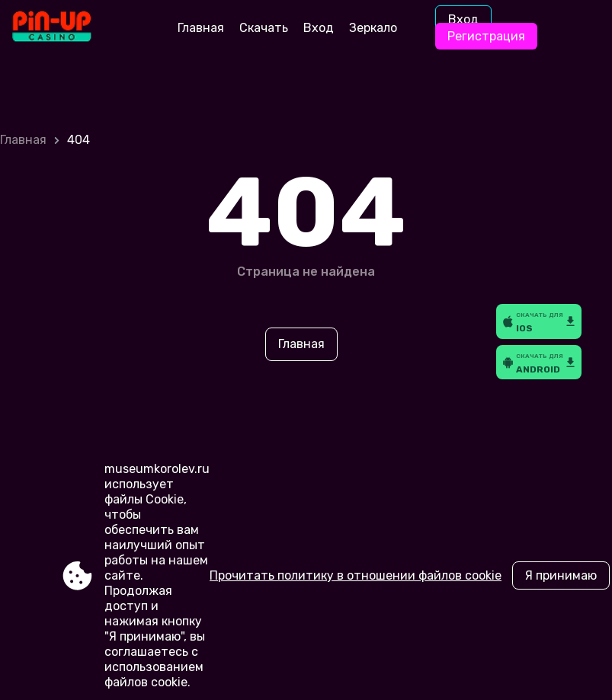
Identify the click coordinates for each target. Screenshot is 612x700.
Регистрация (486, 36)
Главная (201, 28)
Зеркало (373, 28)
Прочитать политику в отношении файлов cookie (356, 575)
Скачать (264, 28)
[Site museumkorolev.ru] (76, 28)
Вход (319, 28)
